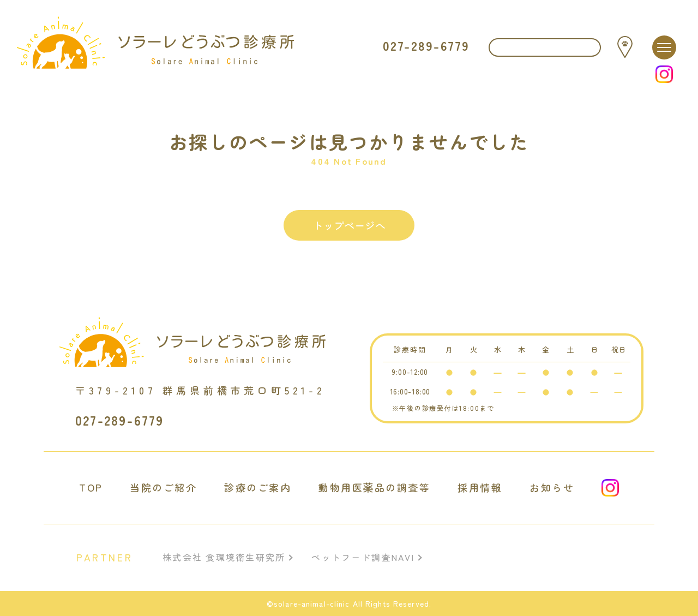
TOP (91, 488)
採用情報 (480, 488)
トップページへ (349, 225)
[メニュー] (664, 47)
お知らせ (552, 488)
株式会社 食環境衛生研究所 (224, 557)
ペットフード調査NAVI (363, 557)
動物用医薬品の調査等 (374, 488)
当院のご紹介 (163, 488)
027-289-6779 (426, 46)
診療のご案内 (258, 488)
